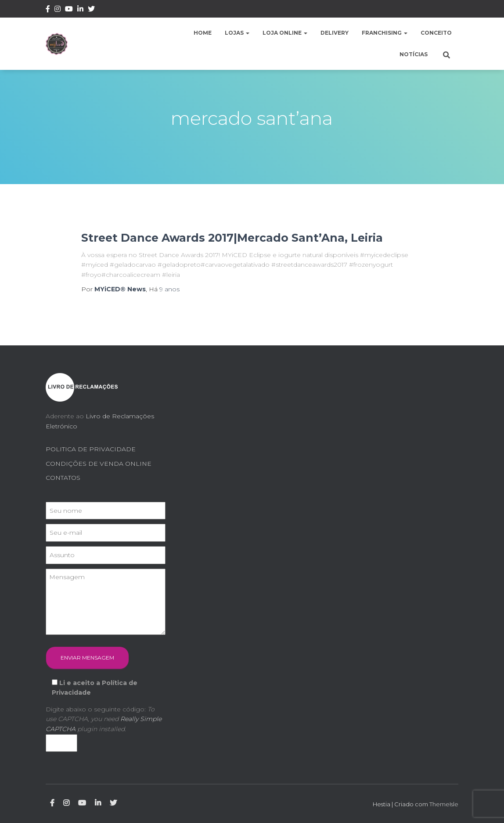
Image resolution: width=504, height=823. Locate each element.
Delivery (335, 33)
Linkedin (80, 10)
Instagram (58, 10)
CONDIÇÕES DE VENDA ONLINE (99, 464)
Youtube (69, 10)
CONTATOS (63, 478)
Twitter (91, 10)
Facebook (48, 10)
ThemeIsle (444, 804)
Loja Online (285, 33)
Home (203, 33)
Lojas (237, 33)
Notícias (414, 54)
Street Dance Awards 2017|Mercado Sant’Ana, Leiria (232, 238)
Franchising (385, 33)
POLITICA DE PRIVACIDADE (91, 449)
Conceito (436, 33)
